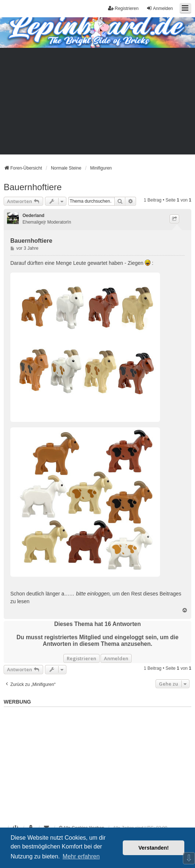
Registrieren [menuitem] (123, 8)
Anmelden (116, 658)
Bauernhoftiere (33, 187)
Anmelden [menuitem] (160, 8)
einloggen (99, 594)
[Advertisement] (97, 103)
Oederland (33, 216)
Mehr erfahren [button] (81, 856)
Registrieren (81, 658)
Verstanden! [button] (154, 848)
